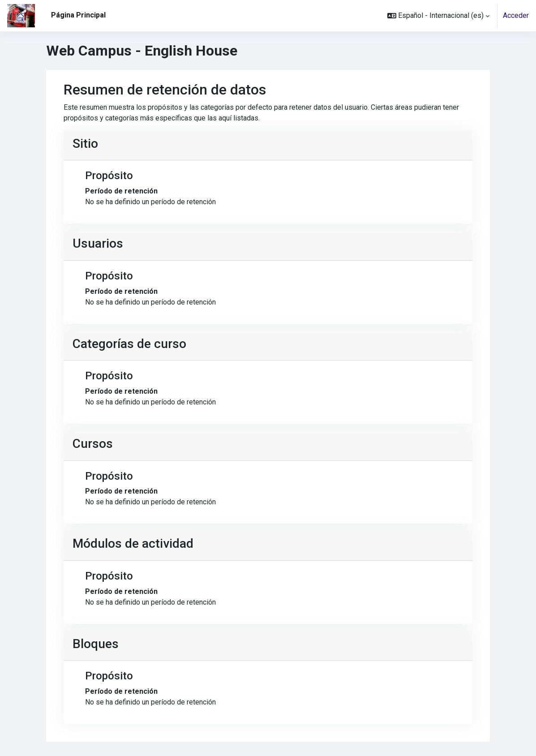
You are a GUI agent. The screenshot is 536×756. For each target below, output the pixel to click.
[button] (438, 16)
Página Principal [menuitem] (78, 15)
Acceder (516, 15)
